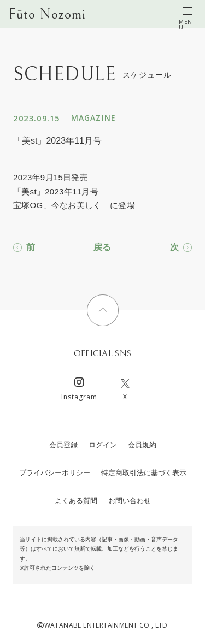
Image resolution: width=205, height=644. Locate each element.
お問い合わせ (130, 501)
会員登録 (63, 445)
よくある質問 (76, 501)
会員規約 (142, 445)
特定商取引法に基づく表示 (144, 473)
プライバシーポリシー (55, 473)
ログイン (103, 445)
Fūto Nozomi (47, 14)
